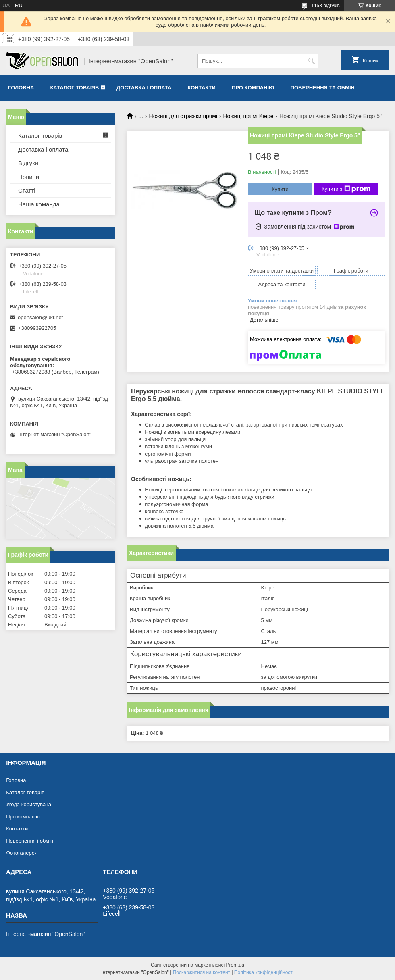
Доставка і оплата (144, 88)
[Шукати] (311, 61)
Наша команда (39, 204)
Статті (27, 190)
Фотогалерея (22, 853)
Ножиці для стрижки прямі (183, 116)
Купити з (346, 189)
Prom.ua (235, 965)
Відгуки (28, 163)
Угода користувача (29, 804)
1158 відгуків (325, 6)
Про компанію (253, 88)
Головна (21, 88)
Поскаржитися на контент (202, 972)
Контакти (202, 88)
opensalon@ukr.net (40, 317)
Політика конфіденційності (264, 972)
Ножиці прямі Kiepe (248, 116)
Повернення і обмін (30, 841)
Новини (29, 177)
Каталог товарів (74, 88)
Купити (280, 189)
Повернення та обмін (323, 88)
